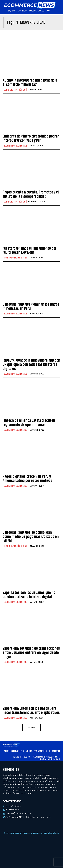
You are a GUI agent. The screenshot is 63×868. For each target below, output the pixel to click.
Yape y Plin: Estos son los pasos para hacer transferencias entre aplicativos (31, 710)
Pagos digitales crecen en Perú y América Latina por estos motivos (28, 478)
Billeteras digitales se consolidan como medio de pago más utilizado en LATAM (31, 536)
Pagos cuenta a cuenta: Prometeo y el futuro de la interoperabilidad (31, 194)
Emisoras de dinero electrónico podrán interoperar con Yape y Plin (31, 138)
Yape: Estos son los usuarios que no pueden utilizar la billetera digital (29, 594)
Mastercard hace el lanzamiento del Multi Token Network (29, 250)
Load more (32, 728)
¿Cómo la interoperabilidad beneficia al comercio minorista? (30, 82)
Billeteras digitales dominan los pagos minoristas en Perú (31, 306)
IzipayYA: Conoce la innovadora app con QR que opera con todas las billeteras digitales (31, 364)
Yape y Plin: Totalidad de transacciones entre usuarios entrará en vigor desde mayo (31, 652)
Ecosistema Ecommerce (15, 146)
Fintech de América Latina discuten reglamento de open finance (29, 422)
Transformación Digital (16, 258)
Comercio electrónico (15, 90)
